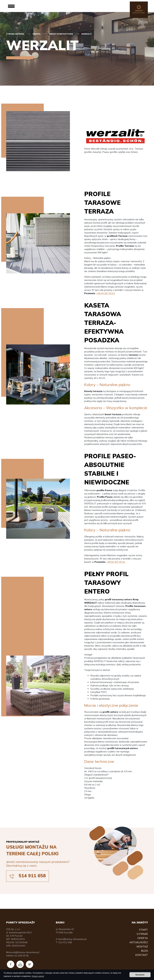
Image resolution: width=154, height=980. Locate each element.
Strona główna (15, 34)
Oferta (36, 34)
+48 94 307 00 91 (106, 293)
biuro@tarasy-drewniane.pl (72, 939)
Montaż (142, 946)
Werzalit (87, 34)
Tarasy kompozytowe (61, 34)
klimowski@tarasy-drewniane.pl (23, 952)
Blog (144, 951)
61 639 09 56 (22, 956)
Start (143, 930)
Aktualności (139, 942)
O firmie (142, 934)
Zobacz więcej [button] (38, 976)
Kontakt (142, 955)
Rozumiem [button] (140, 975)
